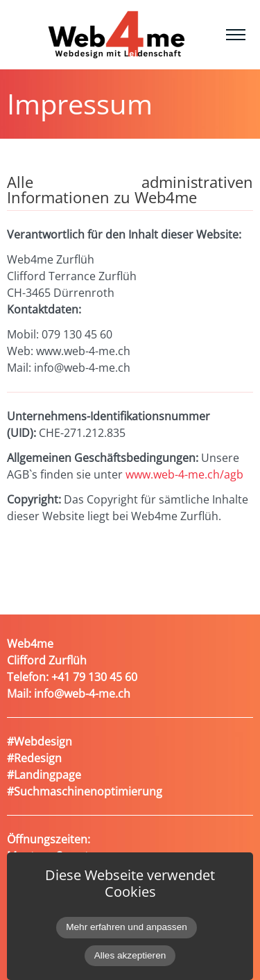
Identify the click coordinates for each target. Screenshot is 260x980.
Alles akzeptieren (130, 955)
